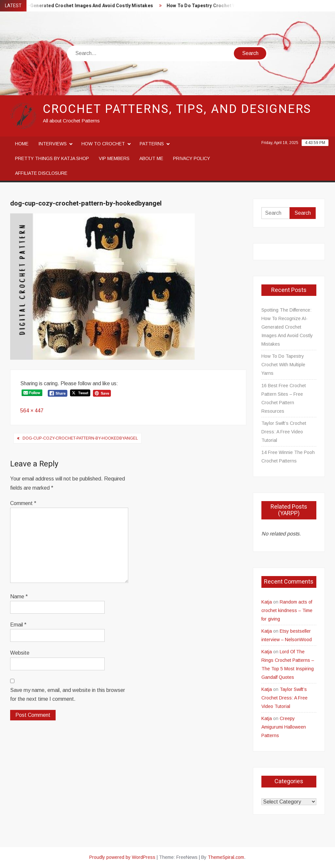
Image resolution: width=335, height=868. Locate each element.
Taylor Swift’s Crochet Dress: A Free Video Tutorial (284, 432)
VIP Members (114, 158)
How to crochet (103, 144)
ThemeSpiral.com (226, 857)
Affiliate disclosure (41, 173)
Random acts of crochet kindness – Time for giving (287, 610)
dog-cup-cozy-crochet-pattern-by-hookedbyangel (80, 438)
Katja (267, 602)
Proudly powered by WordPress (122, 857)
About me (151, 158)
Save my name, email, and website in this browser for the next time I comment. (68, 695)
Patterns (152, 144)
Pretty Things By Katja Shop (52, 158)
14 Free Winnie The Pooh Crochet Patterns (288, 457)
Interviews (53, 144)
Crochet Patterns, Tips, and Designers (177, 109)
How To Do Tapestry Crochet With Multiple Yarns (226, 6)
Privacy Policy (192, 158)
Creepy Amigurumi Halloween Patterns (284, 727)
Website (20, 653)
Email (18, 625)
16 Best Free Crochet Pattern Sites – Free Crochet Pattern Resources (284, 398)
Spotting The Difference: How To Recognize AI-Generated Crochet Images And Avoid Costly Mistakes (287, 327)
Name (19, 597)
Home (22, 144)
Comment (23, 503)
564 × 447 (32, 411)
